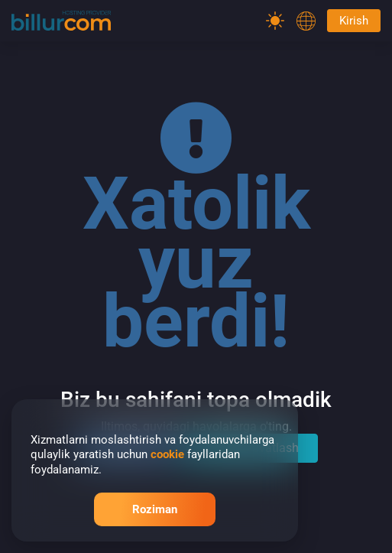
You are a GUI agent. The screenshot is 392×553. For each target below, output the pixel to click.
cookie (167, 454)
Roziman (155, 509)
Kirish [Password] (354, 21)
